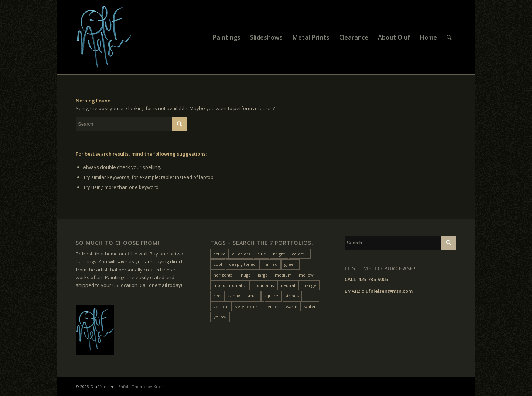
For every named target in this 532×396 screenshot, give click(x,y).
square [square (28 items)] (271, 296)
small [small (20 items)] (252, 296)
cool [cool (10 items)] (218, 264)
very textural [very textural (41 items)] (248, 306)
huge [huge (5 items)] (246, 275)
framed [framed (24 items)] (270, 264)
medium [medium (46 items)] (283, 275)
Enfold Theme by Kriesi (141, 387)
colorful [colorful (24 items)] (300, 254)
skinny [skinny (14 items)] (234, 296)
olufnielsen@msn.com (387, 291)
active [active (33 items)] (219, 254)
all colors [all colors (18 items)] (241, 254)
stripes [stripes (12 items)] (292, 296)
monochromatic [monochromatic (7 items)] (230, 285)
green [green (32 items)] (290, 264)
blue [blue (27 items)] (262, 254)
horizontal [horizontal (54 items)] (224, 275)
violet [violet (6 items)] (273, 306)
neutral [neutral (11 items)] (288, 285)
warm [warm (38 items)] (292, 306)
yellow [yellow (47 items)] (220, 317)
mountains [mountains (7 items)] (263, 285)
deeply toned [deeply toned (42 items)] (242, 264)
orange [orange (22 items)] (309, 285)
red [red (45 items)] (217, 296)
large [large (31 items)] (263, 275)
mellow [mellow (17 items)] (306, 275)
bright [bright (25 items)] (279, 254)
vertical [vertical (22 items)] (221, 306)
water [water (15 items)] (310, 306)
